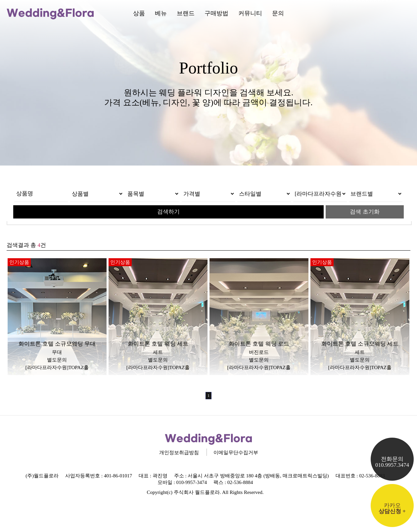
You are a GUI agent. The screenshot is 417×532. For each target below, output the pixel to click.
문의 (278, 13)
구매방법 (216, 13)
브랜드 (186, 13)
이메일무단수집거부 (236, 453)
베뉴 (161, 13)
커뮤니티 (250, 13)
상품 (139, 13)
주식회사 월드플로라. (197, 492)
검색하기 (168, 212)
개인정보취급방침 (179, 453)
